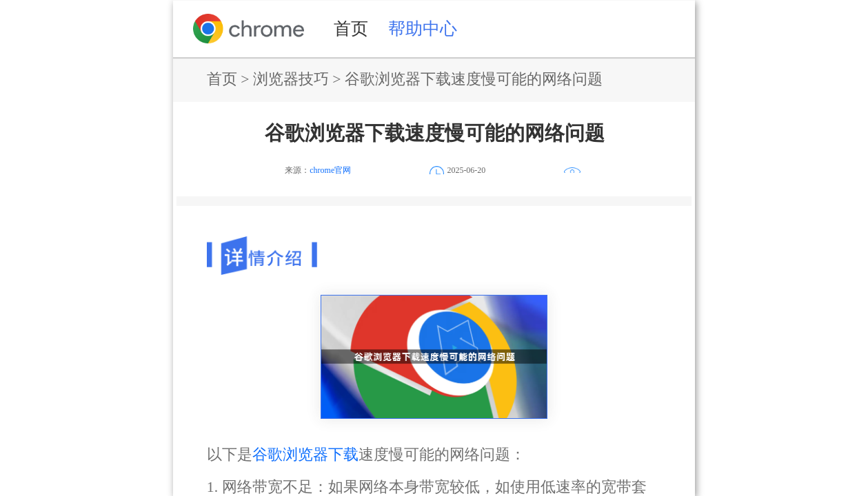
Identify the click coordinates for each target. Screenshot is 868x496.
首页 (351, 28)
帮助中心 (423, 28)
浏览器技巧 (291, 79)
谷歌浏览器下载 (305, 455)
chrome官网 (330, 170)
